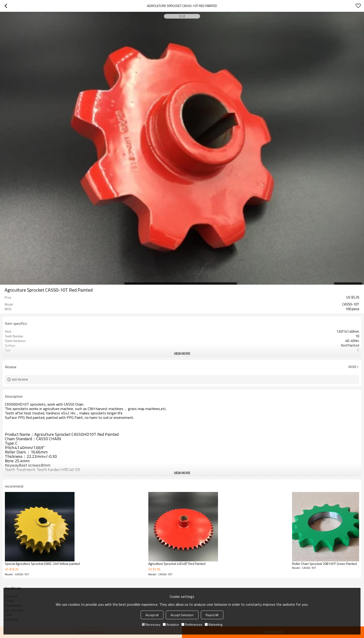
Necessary (151, 624)
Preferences (192, 624)
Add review (20, 379)
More (353, 367)
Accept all (152, 615)
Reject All (212, 615)
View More (182, 353)
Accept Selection (182, 615)
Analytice (171, 624)
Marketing (214, 624)
